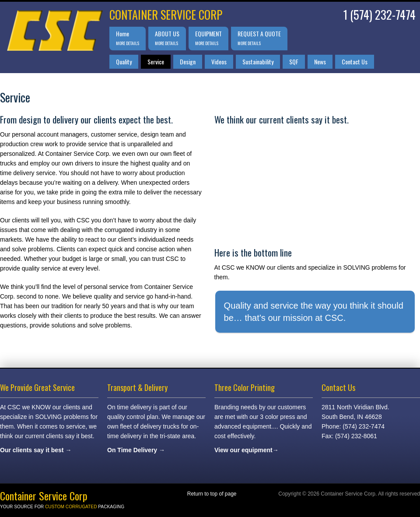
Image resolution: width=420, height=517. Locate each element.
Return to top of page (212, 494)
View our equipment (243, 450)
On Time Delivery (132, 450)
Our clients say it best (32, 450)
